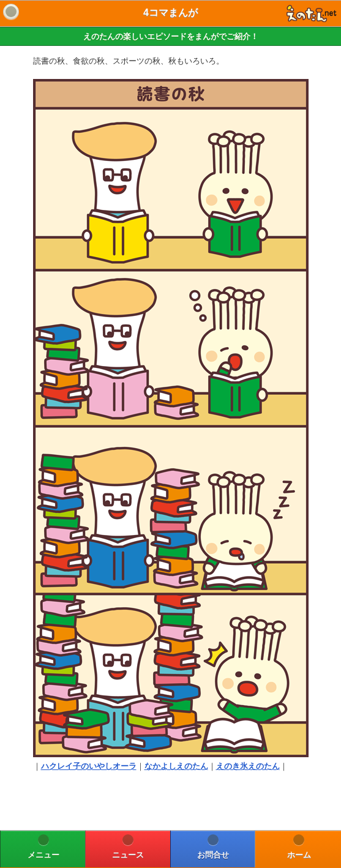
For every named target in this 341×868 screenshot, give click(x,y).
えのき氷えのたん (248, 766)
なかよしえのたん (176, 766)
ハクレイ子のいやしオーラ (89, 766)
